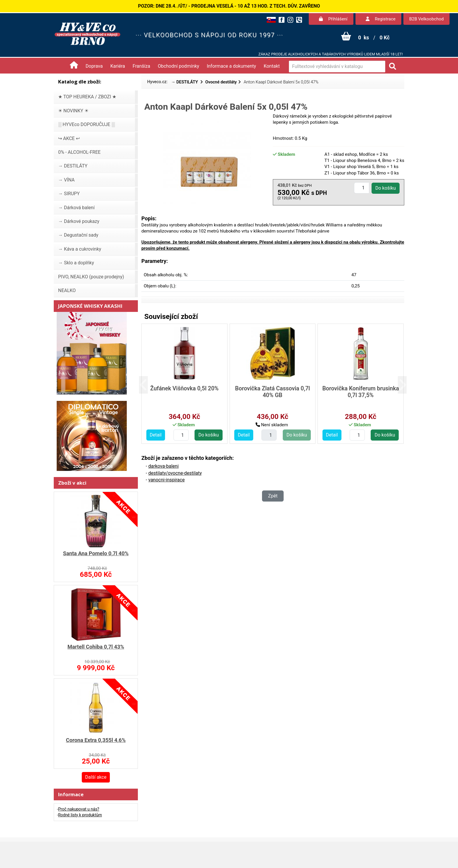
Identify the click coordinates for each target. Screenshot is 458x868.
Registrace (381, 19)
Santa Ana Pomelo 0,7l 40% (96, 553)
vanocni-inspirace (166, 480)
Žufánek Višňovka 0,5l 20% (184, 388)
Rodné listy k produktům (80, 815)
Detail (156, 435)
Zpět (273, 496)
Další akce (96, 777)
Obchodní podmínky (178, 66)
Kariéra (118, 66)
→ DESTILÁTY (185, 82)
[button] (148, 385)
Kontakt (272, 66)
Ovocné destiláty (221, 82)
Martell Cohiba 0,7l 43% (96, 647)
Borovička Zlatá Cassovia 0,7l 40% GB (273, 392)
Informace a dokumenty (231, 66)
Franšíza (141, 66)
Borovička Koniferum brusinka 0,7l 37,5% (360, 392)
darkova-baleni (164, 466)
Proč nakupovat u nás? (79, 809)
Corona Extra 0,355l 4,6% (96, 740)
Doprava (94, 66)
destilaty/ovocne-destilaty (175, 473)
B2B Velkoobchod (426, 19)
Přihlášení (333, 19)
